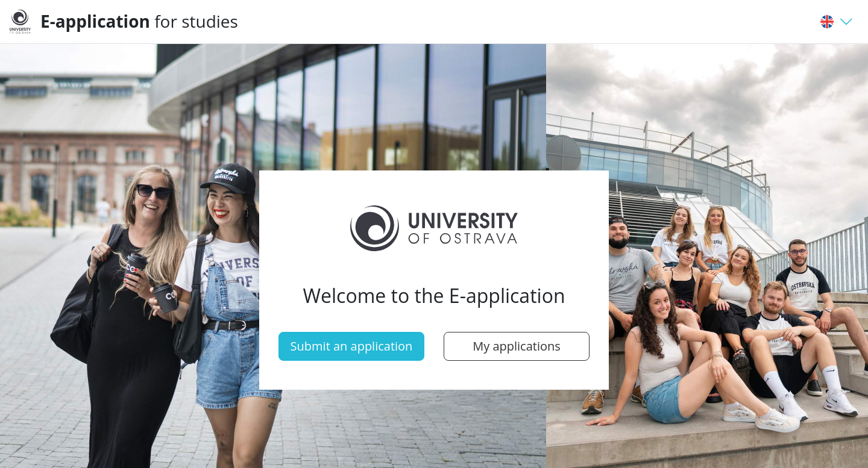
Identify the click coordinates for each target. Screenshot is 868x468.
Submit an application (352, 346)
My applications (517, 346)
